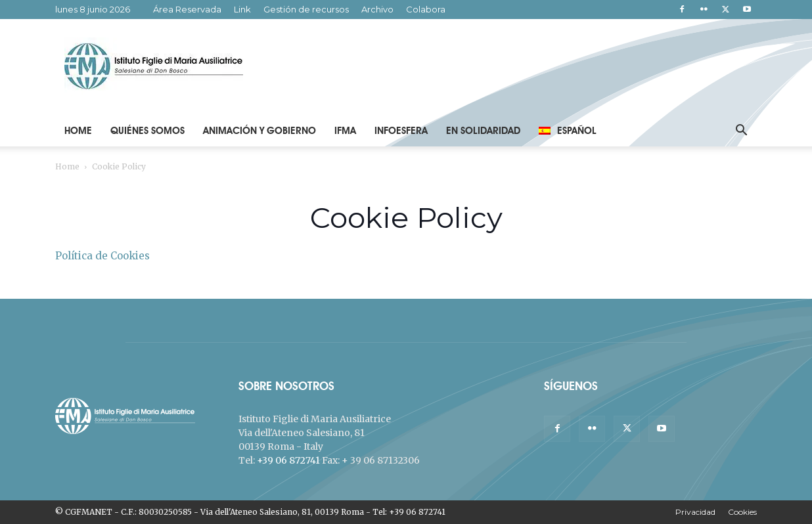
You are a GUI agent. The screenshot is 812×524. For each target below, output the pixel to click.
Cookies (742, 512)
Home (78, 131)
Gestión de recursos (306, 9)
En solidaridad (483, 131)
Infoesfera (401, 131)
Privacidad (695, 512)
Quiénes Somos (147, 131)
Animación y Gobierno (259, 131)
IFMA (345, 131)
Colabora (426, 9)
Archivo (377, 9)
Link (242, 9)
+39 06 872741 (288, 460)
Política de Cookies (102, 256)
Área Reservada (187, 9)
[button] (741, 132)
